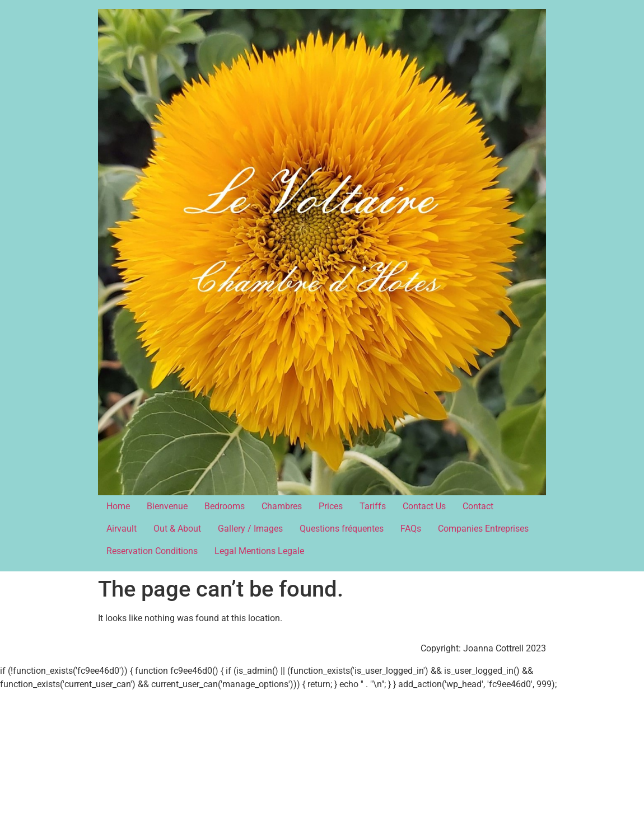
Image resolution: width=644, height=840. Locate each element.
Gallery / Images (250, 529)
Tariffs (373, 506)
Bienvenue (167, 506)
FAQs (411, 529)
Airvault (122, 529)
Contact (478, 506)
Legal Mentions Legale (259, 551)
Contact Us (424, 506)
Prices (331, 506)
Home (118, 506)
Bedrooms (225, 506)
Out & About (177, 529)
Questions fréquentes (342, 529)
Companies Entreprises (483, 529)
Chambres (282, 506)
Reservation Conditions (152, 551)
